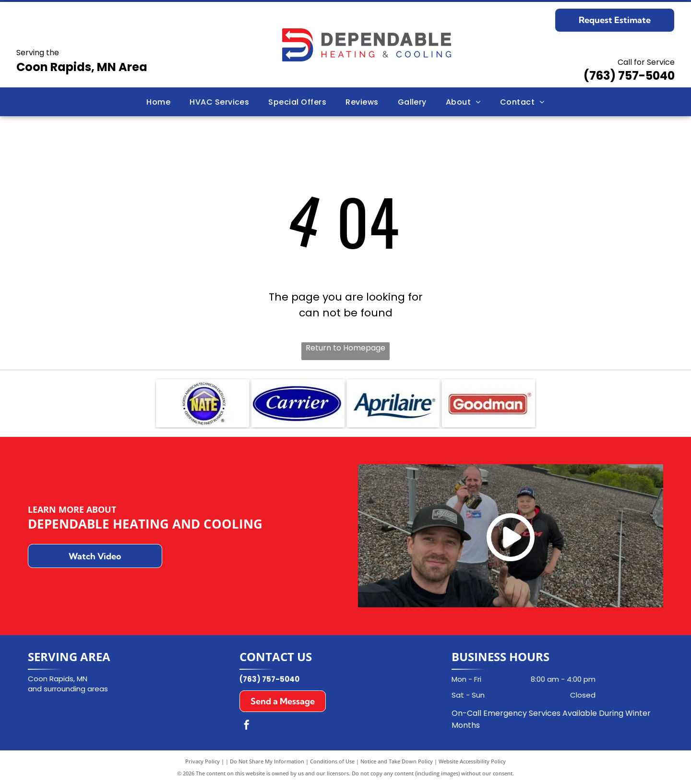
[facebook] (247, 726)
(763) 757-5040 (629, 76)
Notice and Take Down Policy (397, 761)
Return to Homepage (345, 348)
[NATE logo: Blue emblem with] (203, 403)
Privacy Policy (203, 761)
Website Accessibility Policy (472, 761)
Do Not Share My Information (267, 761)
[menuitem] (158, 102)
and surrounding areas (68, 689)
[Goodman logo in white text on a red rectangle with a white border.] (488, 403)
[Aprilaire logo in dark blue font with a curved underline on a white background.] (393, 403)
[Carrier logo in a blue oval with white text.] (298, 403)
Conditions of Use (332, 761)
